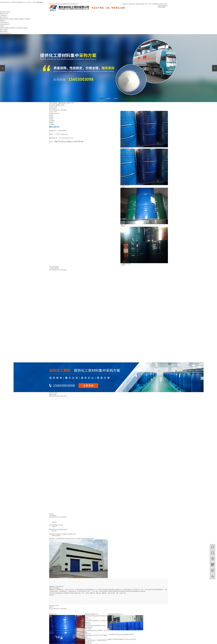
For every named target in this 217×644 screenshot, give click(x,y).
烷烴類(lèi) (17, 19)
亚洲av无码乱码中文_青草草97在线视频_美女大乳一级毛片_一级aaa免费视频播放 (22, 2)
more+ (56, 614)
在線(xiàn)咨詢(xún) (5, 33)
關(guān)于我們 (4, 14)
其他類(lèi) (27, 19)
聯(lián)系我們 (4, 30)
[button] (101, 98)
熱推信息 (125, 4)
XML (150, 4)
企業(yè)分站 (132, 4)
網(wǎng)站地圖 (140, 4)
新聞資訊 (2, 28)
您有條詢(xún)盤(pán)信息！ (160, 4)
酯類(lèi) (7, 19)
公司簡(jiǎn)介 (4, 15)
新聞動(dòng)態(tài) (10, 28)
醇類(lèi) (2, 19)
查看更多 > (52, 595)
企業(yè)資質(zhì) (5, 23)
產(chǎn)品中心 (4, 17)
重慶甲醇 (2, 21)
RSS (147, 4)
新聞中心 (2, 26)
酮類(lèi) (22, 19)
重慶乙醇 (65, 103)
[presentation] (2, 68)
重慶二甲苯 (71, 103)
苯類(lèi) (12, 19)
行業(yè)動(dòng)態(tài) (22, 28)
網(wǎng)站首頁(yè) (5, 12)
